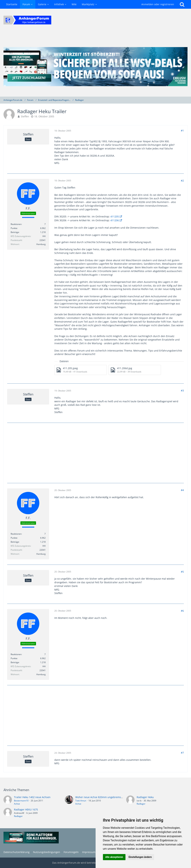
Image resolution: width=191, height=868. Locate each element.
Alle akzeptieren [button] (114, 857)
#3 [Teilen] (182, 390)
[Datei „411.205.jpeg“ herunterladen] (81, 370)
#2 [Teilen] (182, 181)
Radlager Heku (145, 797)
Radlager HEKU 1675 (26, 809)
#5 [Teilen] (182, 572)
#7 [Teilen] (182, 753)
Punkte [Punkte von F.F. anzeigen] (14, 228)
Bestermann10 (21, 801)
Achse (17, 804)
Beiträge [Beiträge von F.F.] (15, 232)
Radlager (141, 804)
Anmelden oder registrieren (158, 4)
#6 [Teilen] (182, 611)
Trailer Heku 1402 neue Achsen (32, 797)
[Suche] (182, 4)
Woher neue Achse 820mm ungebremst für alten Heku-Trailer (112, 797)
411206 (115, 220)
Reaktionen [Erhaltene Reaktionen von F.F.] (16, 224)
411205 (115, 216)
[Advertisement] (96, 452)
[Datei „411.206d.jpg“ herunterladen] (135, 370)
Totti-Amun (81, 801)
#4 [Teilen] (182, 490)
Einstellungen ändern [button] (140, 857)
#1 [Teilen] (182, 131)
